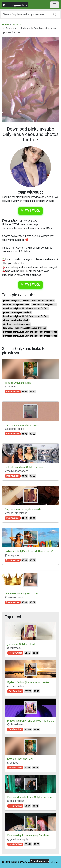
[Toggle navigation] (54, 5)
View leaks (30, 211)
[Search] (30, 14)
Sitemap (54, 862)
